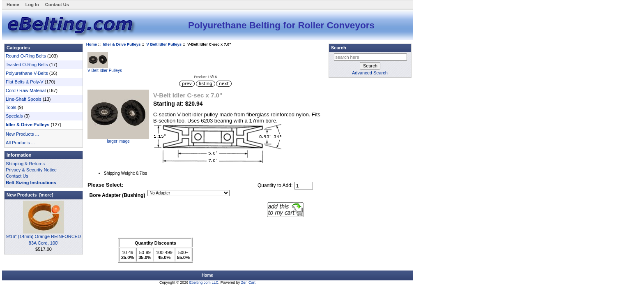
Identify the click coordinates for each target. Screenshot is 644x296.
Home (13, 5)
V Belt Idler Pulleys (164, 44)
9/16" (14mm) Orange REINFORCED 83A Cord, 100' (44, 237)
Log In (32, 5)
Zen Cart (248, 282)
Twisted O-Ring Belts (27, 65)
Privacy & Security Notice (31, 170)
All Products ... (20, 143)
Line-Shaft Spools (24, 99)
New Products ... (22, 134)
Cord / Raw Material (26, 90)
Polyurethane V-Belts (27, 73)
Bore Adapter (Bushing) (117, 196)
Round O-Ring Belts (26, 56)
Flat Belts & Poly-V (25, 82)
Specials (14, 116)
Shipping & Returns (25, 164)
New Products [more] (30, 195)
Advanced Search (370, 73)
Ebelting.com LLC (204, 282)
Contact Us (57, 5)
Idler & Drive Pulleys (122, 44)
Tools (11, 107)
